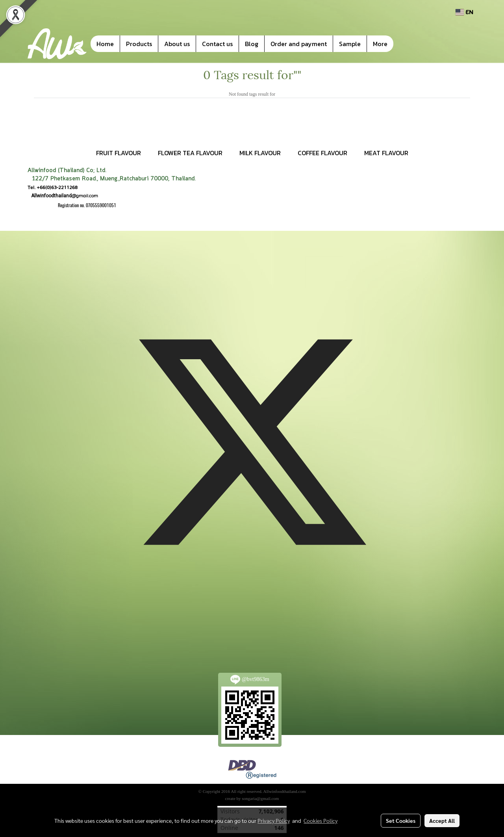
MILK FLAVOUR (260, 153)
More (380, 44)
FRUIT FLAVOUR (119, 153)
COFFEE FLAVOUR (322, 153)
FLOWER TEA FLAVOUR (190, 153)
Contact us (217, 44)
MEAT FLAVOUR (386, 153)
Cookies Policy (321, 820)
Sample (350, 44)
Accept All (442, 820)
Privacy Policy (274, 820)
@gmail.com (63, 196)
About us (177, 44)
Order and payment (299, 44)
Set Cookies (401, 820)
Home (105, 44)
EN (464, 12)
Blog (252, 44)
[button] (405, 44)
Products (139, 44)
